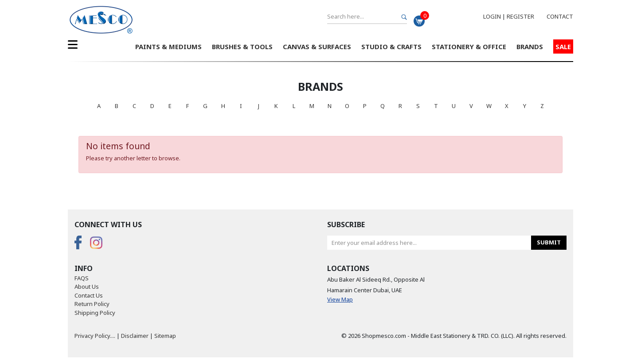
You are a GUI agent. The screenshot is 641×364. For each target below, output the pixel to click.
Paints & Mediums (168, 46)
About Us (87, 287)
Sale (563, 46)
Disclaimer (135, 336)
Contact (560, 16)
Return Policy (92, 304)
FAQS (82, 278)
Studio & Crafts (391, 46)
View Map (340, 299)
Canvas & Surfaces (317, 46)
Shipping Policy (95, 313)
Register (520, 16)
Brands (530, 46)
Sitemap (165, 336)
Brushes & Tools (242, 46)
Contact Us (89, 295)
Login (492, 16)
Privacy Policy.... (95, 336)
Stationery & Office (469, 46)
